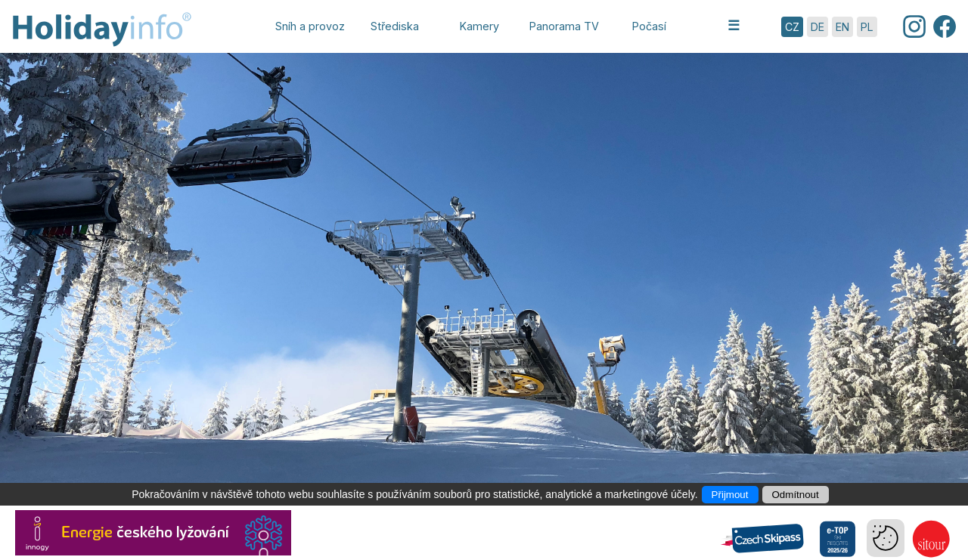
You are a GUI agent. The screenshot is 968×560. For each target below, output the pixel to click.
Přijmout (730, 495)
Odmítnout (796, 495)
